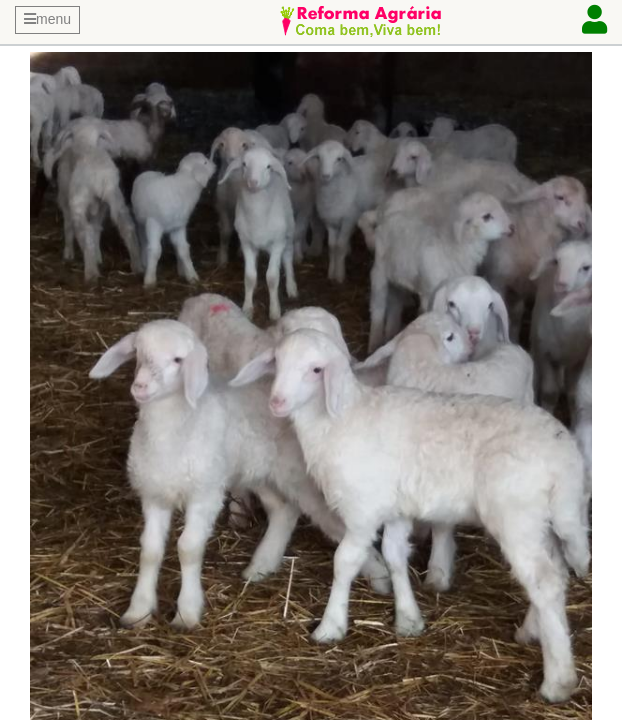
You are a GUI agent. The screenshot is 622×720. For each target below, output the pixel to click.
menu (47, 19)
